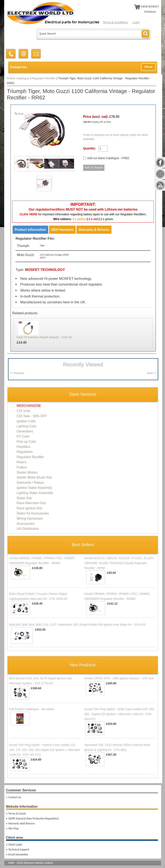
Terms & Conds (17, 814)
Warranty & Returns (94, 230)
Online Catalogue (18, 78)
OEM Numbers (62, 230)
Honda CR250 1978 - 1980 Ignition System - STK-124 (119, 678)
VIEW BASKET (150, 7)
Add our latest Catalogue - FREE (108, 158)
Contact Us (15, 797)
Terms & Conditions (115, 22)
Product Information (30, 230)
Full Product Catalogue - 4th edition (32, 709)
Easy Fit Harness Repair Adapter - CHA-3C (44, 337)
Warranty (14, 823)
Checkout (150, 12)
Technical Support (19, 850)
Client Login (15, 845)
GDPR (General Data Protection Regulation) (33, 819)
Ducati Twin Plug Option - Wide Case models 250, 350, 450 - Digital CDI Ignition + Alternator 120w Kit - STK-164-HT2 (119, 714)
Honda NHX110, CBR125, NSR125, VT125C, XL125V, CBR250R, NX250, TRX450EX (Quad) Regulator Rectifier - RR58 (119, 563)
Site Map (13, 828)
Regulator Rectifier (44, 78)
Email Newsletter (18, 854)
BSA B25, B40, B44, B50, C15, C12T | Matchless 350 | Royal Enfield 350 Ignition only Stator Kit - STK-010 (77, 625)
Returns (30, 823)
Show (148, 67)
